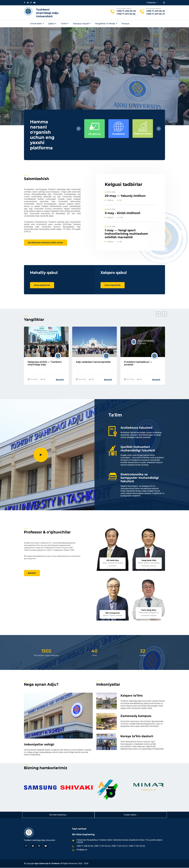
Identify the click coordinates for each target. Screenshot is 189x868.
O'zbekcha (151, 3)
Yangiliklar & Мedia (105, 24)
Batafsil (60, 380)
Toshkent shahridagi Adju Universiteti (47, 13)
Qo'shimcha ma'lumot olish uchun (46, 243)
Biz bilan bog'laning (58, 815)
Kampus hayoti (81, 24)
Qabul (51, 24)
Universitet (36, 24)
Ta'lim (64, 24)
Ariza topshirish (42, 285)
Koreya (125, 24)
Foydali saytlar (131, 815)
